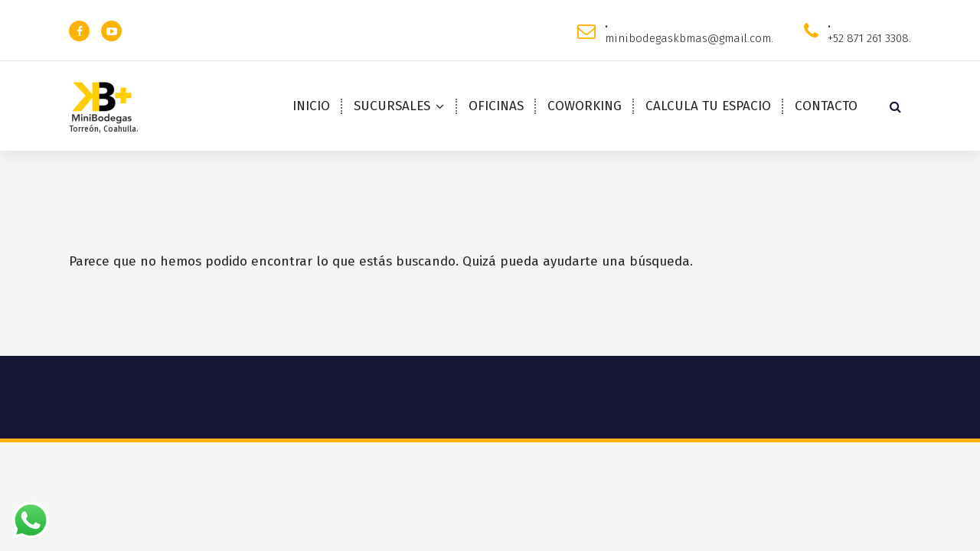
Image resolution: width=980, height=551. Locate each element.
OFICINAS (496, 106)
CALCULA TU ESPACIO (708, 106)
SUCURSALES (392, 106)
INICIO (311, 106)
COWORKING (585, 106)
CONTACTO (826, 106)
